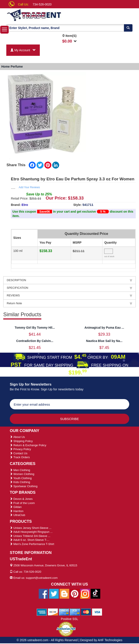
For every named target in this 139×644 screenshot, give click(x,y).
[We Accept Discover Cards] (53, 612)
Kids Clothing (20, 482)
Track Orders (20, 457)
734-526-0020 (42, 4)
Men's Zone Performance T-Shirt (32, 544)
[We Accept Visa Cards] (97, 612)
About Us (17, 437)
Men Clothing (20, 470)
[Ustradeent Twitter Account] (54, 593)
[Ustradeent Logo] (42, 15)
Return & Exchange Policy (28, 445)
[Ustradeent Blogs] (64, 593)
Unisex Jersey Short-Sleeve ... (31, 528)
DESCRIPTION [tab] (69, 280)
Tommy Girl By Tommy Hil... (35, 328)
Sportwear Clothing (24, 486)
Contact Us (19, 453)
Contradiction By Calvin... (35, 341)
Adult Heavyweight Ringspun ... (31, 532)
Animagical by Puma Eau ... (104, 328)
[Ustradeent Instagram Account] (85, 593)
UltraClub (18, 515)
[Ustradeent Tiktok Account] (95, 593)
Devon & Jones (21, 499)
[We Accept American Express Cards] (42, 612)
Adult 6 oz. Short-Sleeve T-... (30, 540)
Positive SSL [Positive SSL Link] (69, 619)
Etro (25, 205)
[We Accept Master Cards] (86, 612)
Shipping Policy (21, 441)
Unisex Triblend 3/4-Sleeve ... (30, 536)
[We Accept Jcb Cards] (75, 612)
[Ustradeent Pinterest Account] (75, 593)
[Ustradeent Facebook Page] (44, 593)
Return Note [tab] (69, 303)
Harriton (17, 511)
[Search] (128, 28)
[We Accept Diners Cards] (64, 612)
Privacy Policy (20, 449)
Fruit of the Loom (22, 503)
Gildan (16, 507)
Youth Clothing (21, 478)
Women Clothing (22, 474)
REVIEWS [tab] (69, 296)
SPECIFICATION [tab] (69, 288)
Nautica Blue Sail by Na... (104, 341)
